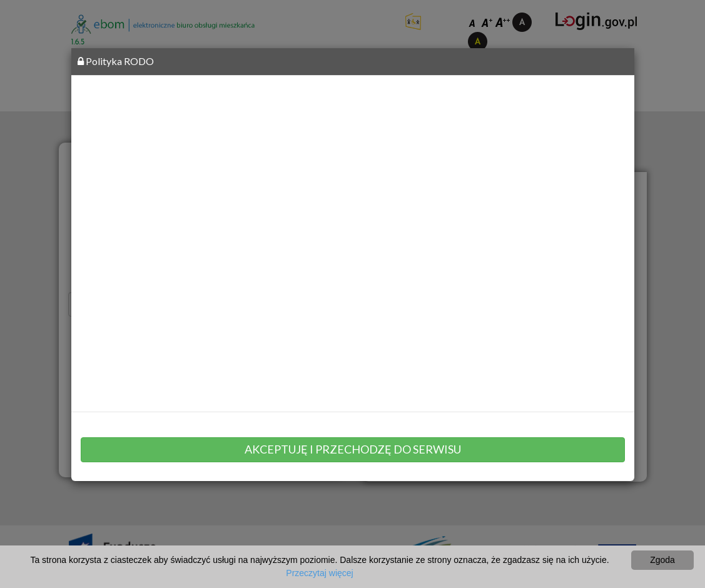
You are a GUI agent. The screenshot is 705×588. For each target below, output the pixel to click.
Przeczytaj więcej (319, 573)
